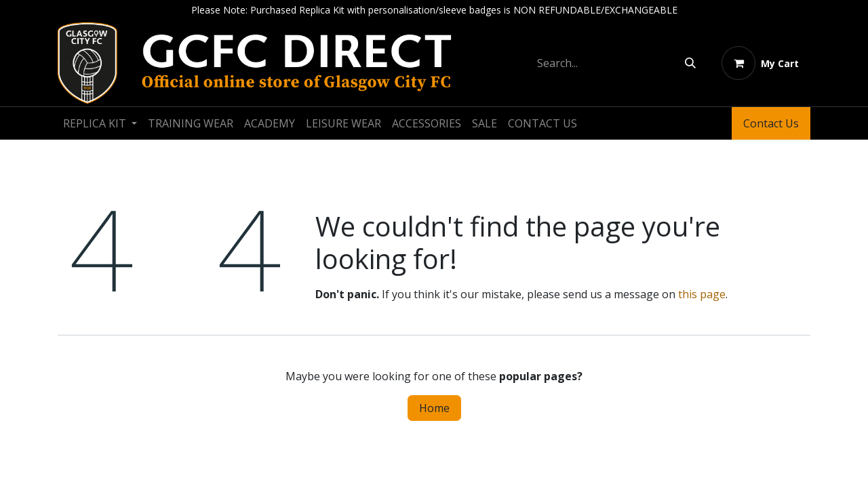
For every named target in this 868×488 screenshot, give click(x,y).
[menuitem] (100, 123)
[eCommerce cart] (760, 63)
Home (434, 408)
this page (702, 294)
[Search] (690, 63)
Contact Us (771, 123)
